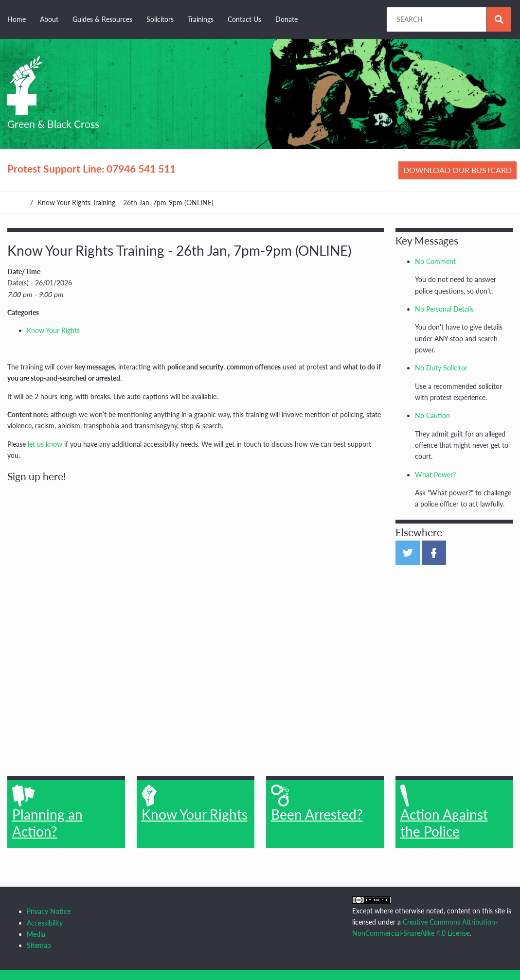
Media (36, 934)
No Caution (432, 415)
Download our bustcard (457, 170)
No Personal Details (444, 309)
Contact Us (244, 19)
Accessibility (45, 923)
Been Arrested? (317, 804)
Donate (287, 19)
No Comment (435, 261)
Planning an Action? (47, 812)
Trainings (201, 19)
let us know (45, 444)
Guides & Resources (102, 19)
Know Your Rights (53, 330)
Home (17, 19)
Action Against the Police (444, 812)
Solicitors (160, 19)
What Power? (435, 475)
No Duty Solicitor (441, 368)
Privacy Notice (49, 911)
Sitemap (39, 945)
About (49, 19)
